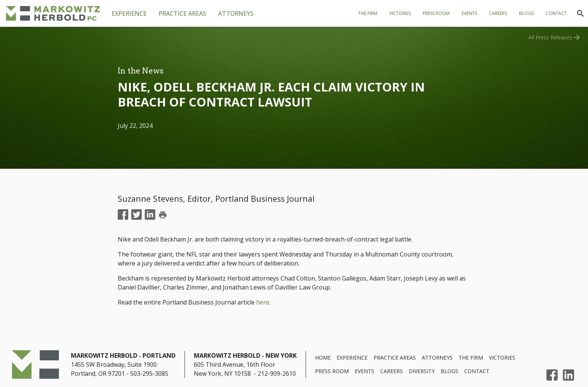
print (163, 215)
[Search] (580, 13)
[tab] (182, 13)
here (263, 302)
